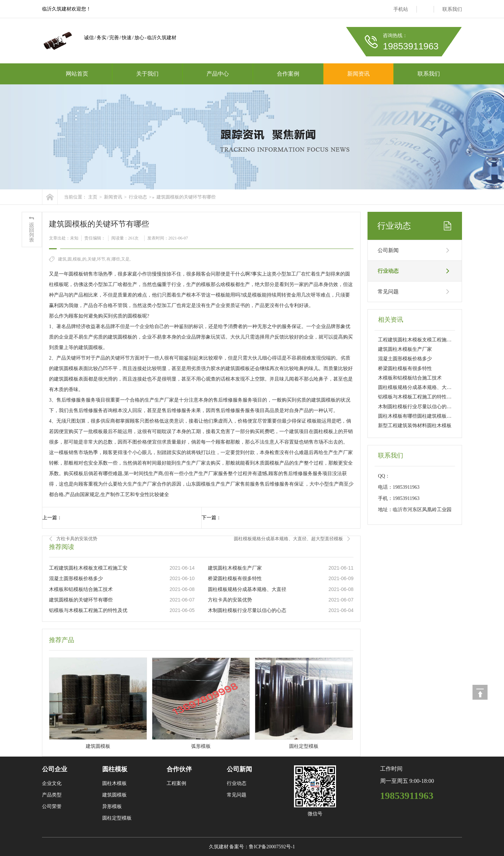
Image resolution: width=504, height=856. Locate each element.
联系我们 (452, 9)
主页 (93, 197)
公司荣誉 (52, 806)
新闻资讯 (358, 74)
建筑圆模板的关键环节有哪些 (186, 197)
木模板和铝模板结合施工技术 (81, 589)
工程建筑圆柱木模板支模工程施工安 (88, 568)
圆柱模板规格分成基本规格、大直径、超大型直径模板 (288, 539)
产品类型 (52, 795)
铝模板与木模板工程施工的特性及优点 (420, 397)
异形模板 (112, 806)
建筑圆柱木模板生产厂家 (235, 568)
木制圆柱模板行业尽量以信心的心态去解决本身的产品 (437, 407)
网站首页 (77, 74)
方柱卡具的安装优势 (77, 539)
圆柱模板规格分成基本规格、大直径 (247, 589)
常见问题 (388, 292)
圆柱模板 (115, 769)
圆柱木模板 (114, 783)
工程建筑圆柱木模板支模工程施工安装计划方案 (429, 340)
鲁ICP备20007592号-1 (272, 847)
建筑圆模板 (114, 795)
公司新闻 (388, 250)
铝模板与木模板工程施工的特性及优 (88, 610)
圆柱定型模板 (117, 818)
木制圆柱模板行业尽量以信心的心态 (247, 610)
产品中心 (218, 74)
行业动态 (138, 197)
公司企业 (55, 769)
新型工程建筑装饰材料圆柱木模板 (415, 426)
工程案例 (176, 783)
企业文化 (52, 783)
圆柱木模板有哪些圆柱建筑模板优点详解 (422, 416)
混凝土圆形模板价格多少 (76, 579)
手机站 (401, 9)
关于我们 (147, 74)
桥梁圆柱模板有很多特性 (235, 579)
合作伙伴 (179, 769)
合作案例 (288, 74)
